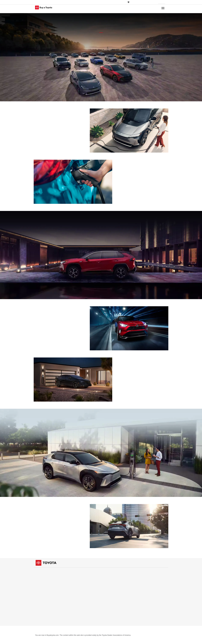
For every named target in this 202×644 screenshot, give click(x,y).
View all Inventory (43, 587)
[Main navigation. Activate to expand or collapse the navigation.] (163, 9)
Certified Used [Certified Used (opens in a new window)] (144, 575)
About (88, 630)
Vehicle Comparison (78, 605)
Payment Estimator (110, 584)
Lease (38, 602)
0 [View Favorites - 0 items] (129, 2)
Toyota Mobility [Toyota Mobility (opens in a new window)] (111, 606)
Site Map (54, 630)
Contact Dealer (109, 581)
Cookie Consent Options (71, 630)
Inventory (39, 572)
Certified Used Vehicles (146, 572)
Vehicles (73, 572)
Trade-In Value (109, 590)
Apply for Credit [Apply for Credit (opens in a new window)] (111, 593)
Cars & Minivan (41, 575)
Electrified (39, 584)
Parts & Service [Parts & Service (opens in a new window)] (110, 609)
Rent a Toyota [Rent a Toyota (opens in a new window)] (144, 584)
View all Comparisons (78, 621)
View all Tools (108, 621)
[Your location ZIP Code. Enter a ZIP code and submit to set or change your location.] (162, 2)
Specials (39, 606)
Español (140, 593)
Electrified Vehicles (110, 600)
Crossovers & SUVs (43, 581)
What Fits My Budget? (112, 587)
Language (141, 590)
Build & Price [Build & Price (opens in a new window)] (109, 597)
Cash (37, 599)
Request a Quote (110, 575)
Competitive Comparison (113, 603)
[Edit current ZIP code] (166, 3)
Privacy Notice (41, 630)
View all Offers (41, 609)
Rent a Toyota (142, 581)
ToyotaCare (107, 615)
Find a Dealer (74, 596)
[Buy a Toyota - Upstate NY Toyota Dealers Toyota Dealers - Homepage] (46, 9)
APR (37, 596)
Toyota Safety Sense (111, 612)
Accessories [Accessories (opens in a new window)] (109, 618)
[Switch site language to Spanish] (139, 2)
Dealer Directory (76, 599)
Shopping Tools (109, 572)
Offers (38, 593)
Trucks (38, 578)
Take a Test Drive (109, 578)
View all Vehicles (76, 587)
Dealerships (74, 593)
